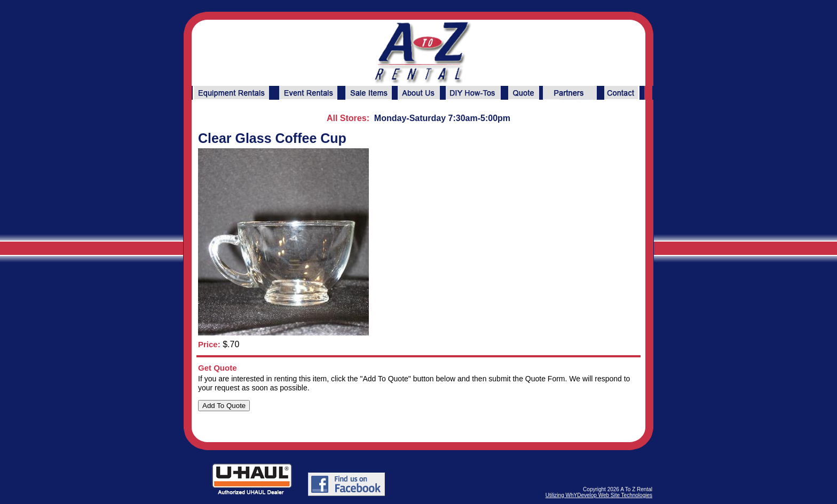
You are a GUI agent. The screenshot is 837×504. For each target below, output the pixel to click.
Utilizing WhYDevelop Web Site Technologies (599, 495)
